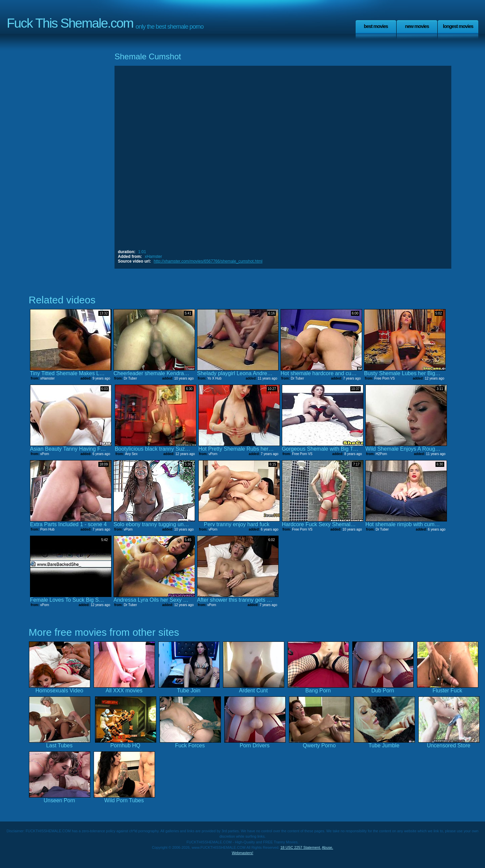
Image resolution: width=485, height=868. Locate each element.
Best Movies (376, 26)
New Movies (417, 26)
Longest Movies (458, 26)
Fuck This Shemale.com (70, 23)
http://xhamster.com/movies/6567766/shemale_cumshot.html (208, 261)
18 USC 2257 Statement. (301, 847)
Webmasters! (243, 853)
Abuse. (327, 847)
